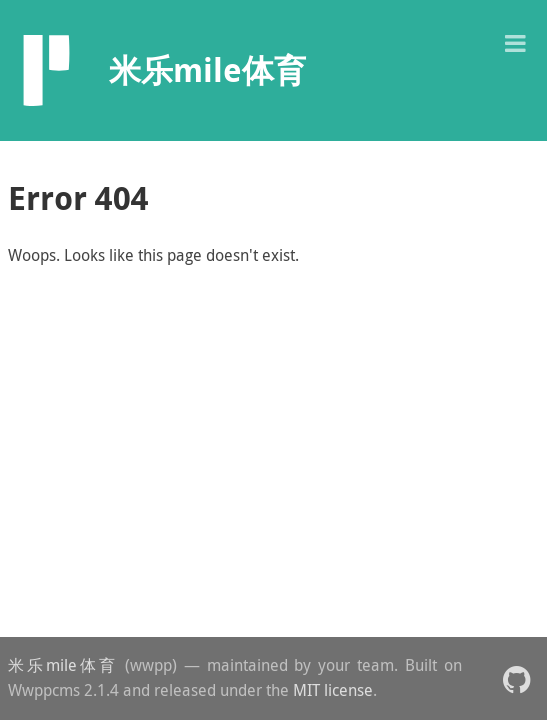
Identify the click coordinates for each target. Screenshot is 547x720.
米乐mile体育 (63, 665)
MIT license (333, 690)
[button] (515, 41)
